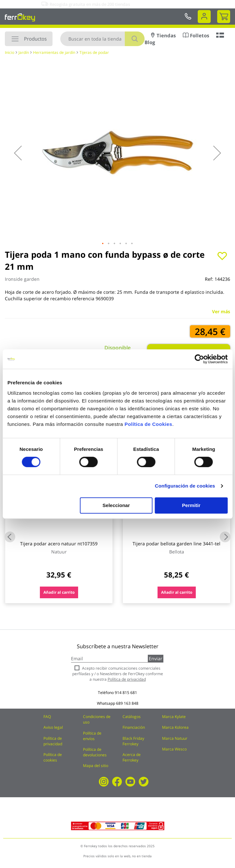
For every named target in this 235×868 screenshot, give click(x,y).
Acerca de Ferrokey (132, 757)
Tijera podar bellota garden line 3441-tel (176, 544)
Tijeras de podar (94, 52)
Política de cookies (53, 757)
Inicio (10, 52)
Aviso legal (53, 727)
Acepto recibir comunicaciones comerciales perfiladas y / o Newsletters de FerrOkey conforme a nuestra (118, 674)
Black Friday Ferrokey (133, 741)
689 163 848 (127, 703)
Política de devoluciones (95, 752)
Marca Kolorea (175, 727)
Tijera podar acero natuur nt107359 (59, 544)
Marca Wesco (174, 749)
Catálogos (132, 717)
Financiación (134, 727)
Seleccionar (116, 505)
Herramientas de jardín (54, 52)
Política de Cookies (148, 424)
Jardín (24, 52)
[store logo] (20, 17)
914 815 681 (126, 693)
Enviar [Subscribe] (156, 658)
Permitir (191, 505)
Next (225, 537)
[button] (18, 153)
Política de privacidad (53, 741)
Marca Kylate (174, 717)
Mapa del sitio (96, 766)
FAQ (47, 717)
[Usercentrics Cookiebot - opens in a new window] (199, 359)
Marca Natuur (175, 738)
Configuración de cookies (185, 486)
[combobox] (102, 39)
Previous (10, 537)
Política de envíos (92, 736)
